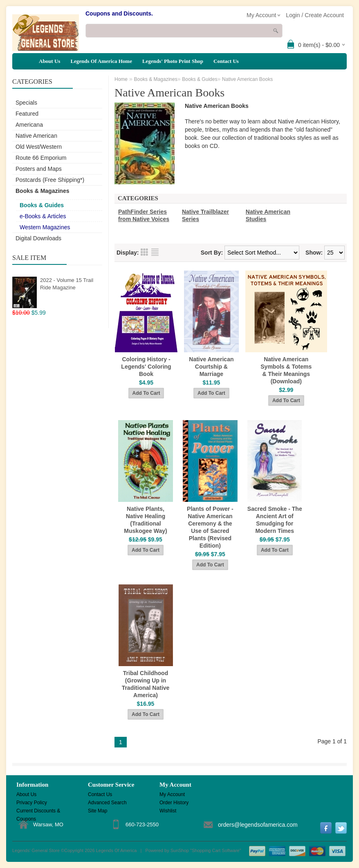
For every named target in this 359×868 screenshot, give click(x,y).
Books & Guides (42, 205)
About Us (49, 61)
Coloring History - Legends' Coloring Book (146, 367)
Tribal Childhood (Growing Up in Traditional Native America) (146, 684)
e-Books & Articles (43, 216)
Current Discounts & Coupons (38, 811)
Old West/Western (39, 147)
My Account (172, 794)
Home (121, 79)
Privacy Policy (32, 803)
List (155, 252)
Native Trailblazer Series (205, 215)
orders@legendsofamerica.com (258, 825)
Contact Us (226, 61)
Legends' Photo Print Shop (173, 61)
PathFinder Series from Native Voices (144, 215)
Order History (174, 803)
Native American (36, 136)
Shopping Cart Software (216, 850)
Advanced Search (107, 803)
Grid (144, 252)
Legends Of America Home (101, 61)
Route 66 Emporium (41, 158)
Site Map (98, 811)
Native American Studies (268, 215)
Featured (27, 114)
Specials (26, 103)
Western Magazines (45, 227)
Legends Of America (117, 850)
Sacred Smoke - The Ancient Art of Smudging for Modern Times (275, 520)
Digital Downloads (38, 238)
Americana (29, 125)
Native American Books (247, 79)
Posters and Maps (39, 169)
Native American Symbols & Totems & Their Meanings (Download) (286, 370)
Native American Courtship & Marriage (211, 367)
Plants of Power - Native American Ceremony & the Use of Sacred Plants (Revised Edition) (210, 527)
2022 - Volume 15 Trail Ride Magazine (67, 284)
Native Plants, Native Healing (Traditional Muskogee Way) (145, 520)
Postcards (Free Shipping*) (50, 180)
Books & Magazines (42, 191)
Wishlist (168, 811)
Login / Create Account (315, 15)
